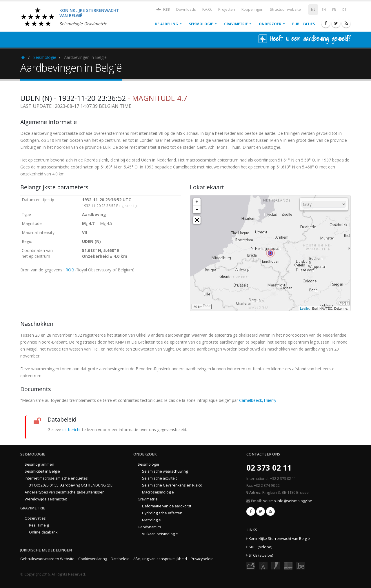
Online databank (43, 532)
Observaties (35, 518)
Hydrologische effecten (162, 513)
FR (334, 10)
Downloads (186, 9)
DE (344, 10)
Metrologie (151, 520)
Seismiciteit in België (42, 471)
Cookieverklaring (93, 559)
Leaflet (305, 308)
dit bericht (72, 430)
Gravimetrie (236, 24)
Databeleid (120, 559)
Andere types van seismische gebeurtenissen (65, 492)
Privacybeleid (202, 559)
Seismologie (201, 24)
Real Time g (39, 525)
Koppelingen (252, 9)
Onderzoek (270, 24)
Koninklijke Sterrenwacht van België (279, 539)
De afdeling (166, 24)
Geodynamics (149, 527)
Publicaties (303, 24)
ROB (70, 270)
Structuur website (285, 9)
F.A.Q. (207, 9)
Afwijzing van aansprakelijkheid (160, 559)
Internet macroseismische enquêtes (56, 478)
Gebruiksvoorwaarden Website (47, 559)
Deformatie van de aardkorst (167, 506)
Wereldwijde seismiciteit (46, 499)
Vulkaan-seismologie (160, 534)
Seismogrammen (39, 464)
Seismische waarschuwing (165, 471)
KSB (163, 9)
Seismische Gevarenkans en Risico (172, 485)
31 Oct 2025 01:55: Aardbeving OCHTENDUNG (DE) (71, 485)
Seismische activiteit (159, 478)
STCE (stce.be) (261, 555)
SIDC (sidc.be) (260, 547)
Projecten (227, 9)
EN (324, 10)
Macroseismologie (158, 492)
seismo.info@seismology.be (288, 501)
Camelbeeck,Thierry (258, 400)
